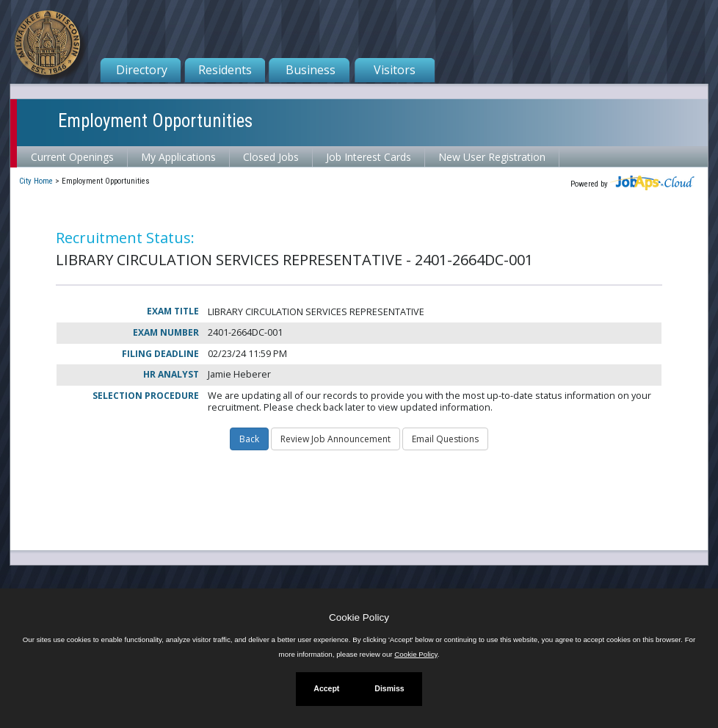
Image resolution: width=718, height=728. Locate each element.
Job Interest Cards (369, 157)
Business (311, 70)
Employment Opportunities (155, 121)
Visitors (395, 70)
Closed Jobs (271, 157)
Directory (142, 70)
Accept (326, 688)
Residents (225, 70)
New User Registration (492, 157)
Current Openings (72, 157)
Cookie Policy (359, 617)
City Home (36, 181)
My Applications (178, 157)
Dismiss (389, 688)
